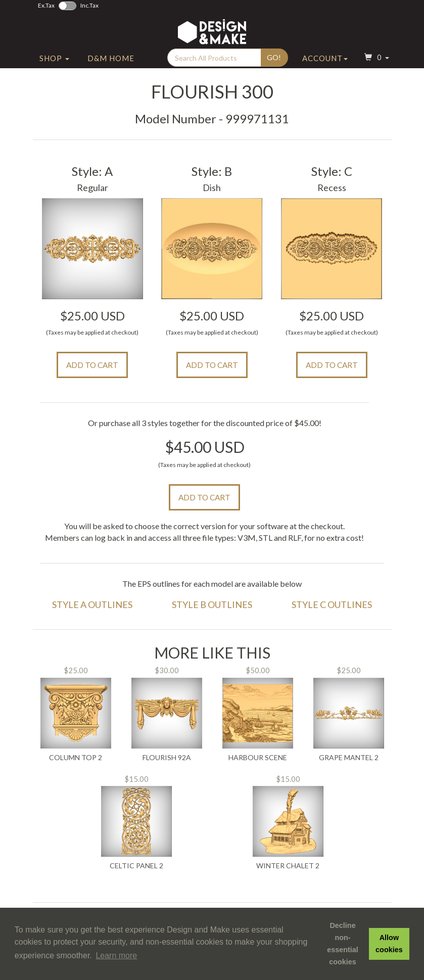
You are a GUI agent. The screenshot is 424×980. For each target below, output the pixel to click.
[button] (375, 62)
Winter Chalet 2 (288, 866)
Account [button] (325, 62)
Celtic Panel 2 (136, 866)
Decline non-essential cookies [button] (343, 944)
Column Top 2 (76, 758)
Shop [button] (54, 62)
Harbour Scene (258, 758)
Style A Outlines (92, 604)
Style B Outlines (212, 604)
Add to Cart (92, 365)
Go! (274, 61)
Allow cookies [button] (389, 944)
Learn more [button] (116, 955)
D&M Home (111, 62)
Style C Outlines (332, 604)
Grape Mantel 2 (349, 758)
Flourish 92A (167, 758)
